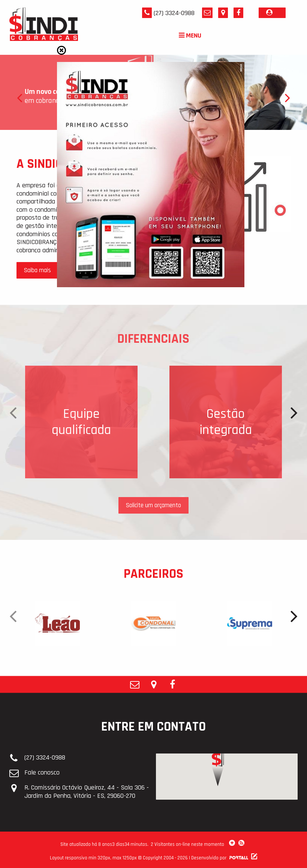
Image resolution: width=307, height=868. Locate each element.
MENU (190, 35)
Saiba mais (37, 270)
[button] (218, 786)
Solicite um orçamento (153, 505)
